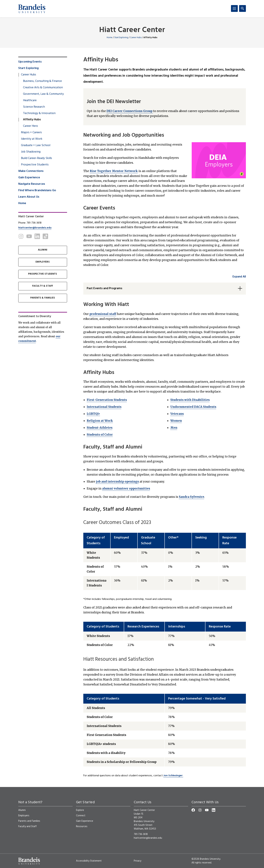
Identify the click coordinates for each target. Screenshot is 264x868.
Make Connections (31, 171)
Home (110, 38)
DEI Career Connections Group (130, 111)
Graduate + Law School (36, 145)
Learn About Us (29, 197)
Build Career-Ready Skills (36, 158)
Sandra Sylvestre (192, 497)
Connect (81, 816)
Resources (82, 826)
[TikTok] (45, 236)
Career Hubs (136, 38)
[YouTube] (207, 810)
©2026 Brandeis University (206, 859)
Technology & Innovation (39, 113)
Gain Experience (29, 178)
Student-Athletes (100, 428)
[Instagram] (21, 236)
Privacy (138, 861)
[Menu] (234, 8)
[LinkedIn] (37, 236)
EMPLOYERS (43, 262)
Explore (80, 810)
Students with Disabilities (190, 400)
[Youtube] (29, 236)
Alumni (22, 810)
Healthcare (30, 101)
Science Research (34, 107)
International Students (104, 407)
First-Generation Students (107, 400)
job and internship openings (117, 482)
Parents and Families (29, 821)
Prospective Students (35, 165)
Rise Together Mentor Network (114, 171)
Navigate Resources (32, 184)
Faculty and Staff (28, 826)
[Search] (242, 8)
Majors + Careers (31, 133)
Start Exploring (121, 38)
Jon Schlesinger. (173, 776)
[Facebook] (193, 810)
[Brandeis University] (32, 9)
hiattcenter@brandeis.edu (35, 228)
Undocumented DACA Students (193, 407)
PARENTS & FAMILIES (43, 298)
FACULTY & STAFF (43, 286)
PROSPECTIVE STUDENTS (43, 274)
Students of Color (100, 435)
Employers (24, 816)
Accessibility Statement (89, 861)
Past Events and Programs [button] (104, 288)
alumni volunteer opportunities (126, 488)
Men (174, 428)
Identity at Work (32, 139)
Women (176, 421)
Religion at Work (100, 421)
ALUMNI (43, 250)
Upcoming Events (30, 62)
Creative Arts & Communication (43, 88)
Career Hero (30, 126)
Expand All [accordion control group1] (239, 277)
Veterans (177, 414)
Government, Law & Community (43, 94)
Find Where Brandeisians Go (37, 191)
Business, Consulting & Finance (42, 81)
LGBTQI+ (93, 414)
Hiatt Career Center (132, 30)
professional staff (103, 314)
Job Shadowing (31, 152)
